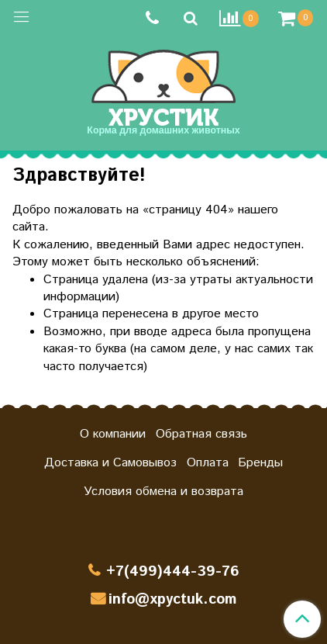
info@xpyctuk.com (172, 599)
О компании (113, 434)
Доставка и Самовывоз (110, 463)
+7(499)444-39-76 (173, 571)
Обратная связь (201, 434)
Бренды (260, 463)
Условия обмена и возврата (163, 492)
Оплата (208, 463)
